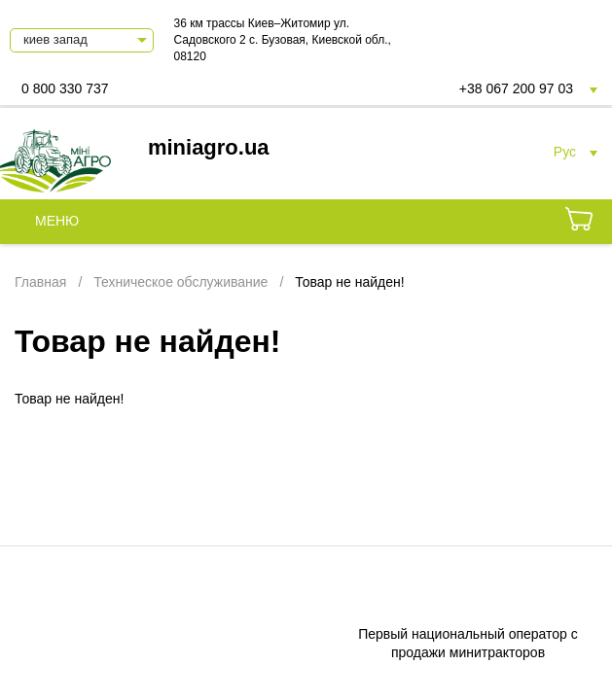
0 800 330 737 (65, 88)
